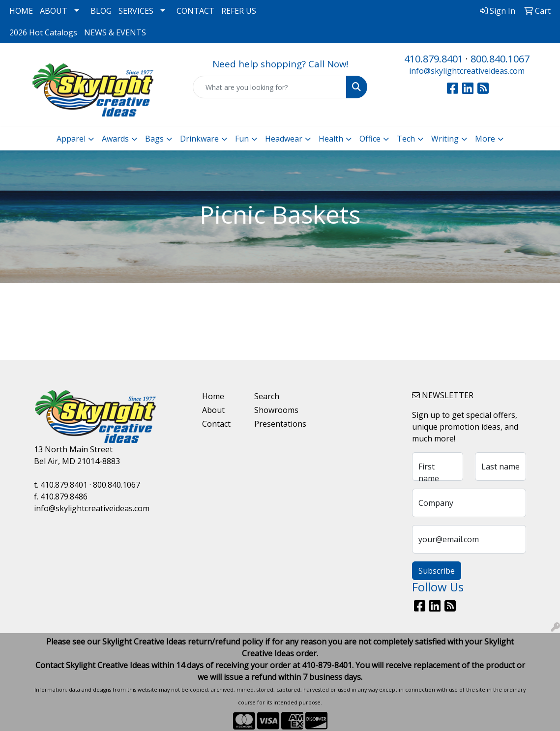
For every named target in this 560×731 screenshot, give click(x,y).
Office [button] (370, 139)
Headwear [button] (284, 139)
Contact (216, 424)
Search (267, 396)
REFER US (239, 11)
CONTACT (195, 11)
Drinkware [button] (199, 139)
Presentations (275, 424)
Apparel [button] (71, 139)
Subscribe (437, 571)
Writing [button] (445, 139)
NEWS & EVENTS (115, 32)
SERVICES (136, 11)
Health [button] (331, 139)
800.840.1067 (500, 59)
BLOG (101, 11)
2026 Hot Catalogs (43, 32)
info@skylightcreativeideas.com (467, 71)
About (213, 410)
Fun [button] (242, 139)
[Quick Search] (270, 87)
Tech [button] (406, 139)
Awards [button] (115, 139)
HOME (21, 11)
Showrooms (275, 410)
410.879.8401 (434, 59)
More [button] (485, 139)
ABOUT (54, 11)
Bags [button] (154, 139)
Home (213, 396)
